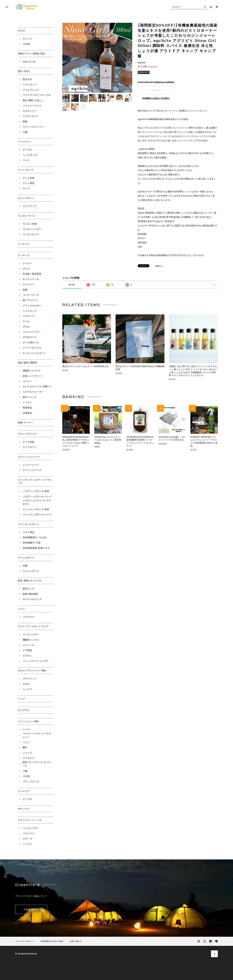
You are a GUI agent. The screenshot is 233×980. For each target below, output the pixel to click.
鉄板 (25, 121)
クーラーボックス (32, 348)
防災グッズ (29, 589)
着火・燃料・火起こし (33, 100)
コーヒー (27, 381)
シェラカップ (30, 311)
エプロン (27, 656)
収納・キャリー (26, 422)
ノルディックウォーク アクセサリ (37, 502)
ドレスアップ (30, 206)
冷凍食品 (27, 413)
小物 (25, 132)
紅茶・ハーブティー (33, 376)
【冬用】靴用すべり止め (35, 537)
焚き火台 (27, 79)
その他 (26, 44)
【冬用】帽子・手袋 (32, 543)
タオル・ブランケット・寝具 (32, 670)
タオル (26, 684)
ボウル (26, 327)
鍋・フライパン (30, 300)
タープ (26, 188)
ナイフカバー (30, 447)
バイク (21, 609)
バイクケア (29, 617)
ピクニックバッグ (32, 470)
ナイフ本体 (29, 442)
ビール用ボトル (31, 342)
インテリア (24, 791)
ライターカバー (31, 116)
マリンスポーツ (26, 558)
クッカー (27, 263)
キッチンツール (31, 279)
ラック (26, 160)
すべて (72, 285)
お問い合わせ (76, 941)
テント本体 (29, 178)
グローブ (27, 839)
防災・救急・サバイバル (30, 581)
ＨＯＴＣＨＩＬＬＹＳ (30, 820)
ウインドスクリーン (33, 127)
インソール (29, 645)
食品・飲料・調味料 (27, 363)
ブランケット (30, 678)
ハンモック (24, 244)
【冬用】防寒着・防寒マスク (36, 548)
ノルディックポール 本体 (36, 491)
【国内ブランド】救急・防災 (32, 54)
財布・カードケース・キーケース (37, 764)
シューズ (27, 753)
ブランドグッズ (31, 781)
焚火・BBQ (24, 71)
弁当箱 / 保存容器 (32, 274)
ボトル (26, 269)
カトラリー (29, 284)
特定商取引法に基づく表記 (52, 941)
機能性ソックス (31, 640)
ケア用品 (27, 650)
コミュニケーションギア (36, 661)
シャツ (26, 729)
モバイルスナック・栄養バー (37, 386)
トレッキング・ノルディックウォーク (35, 481)
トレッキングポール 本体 (36, 509)
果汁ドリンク (30, 397)
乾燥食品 (27, 408)
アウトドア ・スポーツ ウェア (33, 626)
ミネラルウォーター (33, 392)
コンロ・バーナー (32, 332)
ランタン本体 (30, 224)
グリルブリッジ (31, 90)
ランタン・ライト (27, 216)
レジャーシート (31, 465)
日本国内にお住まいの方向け (156, 98)
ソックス (27, 844)
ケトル (26, 321)
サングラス (24, 710)
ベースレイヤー (31, 634)
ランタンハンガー (32, 229)
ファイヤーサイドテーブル (37, 95)
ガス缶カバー (30, 337)
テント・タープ (26, 170)
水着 (25, 566)
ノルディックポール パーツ (37, 496)
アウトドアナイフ (27, 434)
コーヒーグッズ (31, 295)
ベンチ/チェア (30, 155)
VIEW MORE (31, 909)
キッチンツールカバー (35, 353)
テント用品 (29, 183)
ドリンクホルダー (32, 305)
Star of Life (29, 62)
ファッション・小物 (28, 721)
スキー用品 (29, 532)
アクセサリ (29, 758)
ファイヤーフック (32, 106)
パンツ (26, 742)
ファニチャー (25, 142)
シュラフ (27, 689)
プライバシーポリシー (25, 941)
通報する (159, 266)
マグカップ (29, 316)
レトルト (27, 402)
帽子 (25, 747)
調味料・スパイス (32, 371)
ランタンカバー (31, 234)
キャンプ (27, 39)
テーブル (27, 150)
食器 (25, 290)
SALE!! (22, 31)
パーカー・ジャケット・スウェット (37, 735)
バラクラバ (29, 833)
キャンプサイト (26, 198)
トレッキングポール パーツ (37, 514)
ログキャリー (30, 111)
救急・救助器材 (30, 594)
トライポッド (30, 85)
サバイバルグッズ (32, 599)
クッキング (24, 255)
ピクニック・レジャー (29, 457)
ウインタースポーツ (28, 524)
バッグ (21, 699)
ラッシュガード (31, 571)
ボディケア (24, 809)
